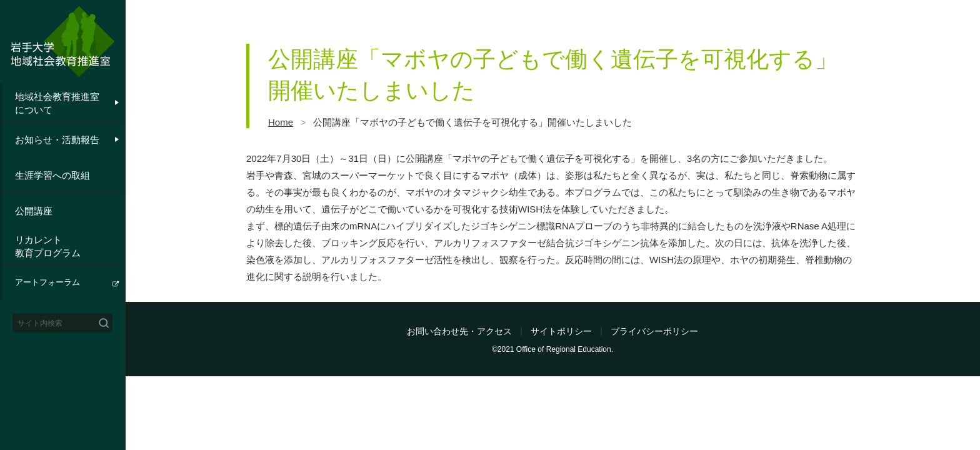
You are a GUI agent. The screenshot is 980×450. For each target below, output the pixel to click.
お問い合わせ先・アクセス (459, 331)
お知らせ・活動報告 (57, 140)
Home (281, 122)
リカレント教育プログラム (48, 246)
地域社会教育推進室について (57, 103)
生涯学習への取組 (52, 175)
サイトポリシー (561, 331)
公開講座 (34, 211)
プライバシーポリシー (654, 331)
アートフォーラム (47, 282)
